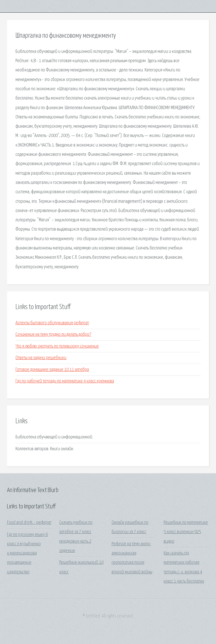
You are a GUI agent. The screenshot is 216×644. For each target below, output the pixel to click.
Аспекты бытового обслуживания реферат (52, 323)
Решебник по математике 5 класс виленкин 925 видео (186, 532)
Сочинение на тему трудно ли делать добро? (53, 335)
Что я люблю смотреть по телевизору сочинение (57, 346)
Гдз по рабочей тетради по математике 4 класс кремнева (65, 381)
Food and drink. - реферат (29, 523)
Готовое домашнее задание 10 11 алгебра (52, 370)
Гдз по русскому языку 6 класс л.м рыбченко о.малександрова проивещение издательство (27, 553)
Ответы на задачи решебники (41, 358)
